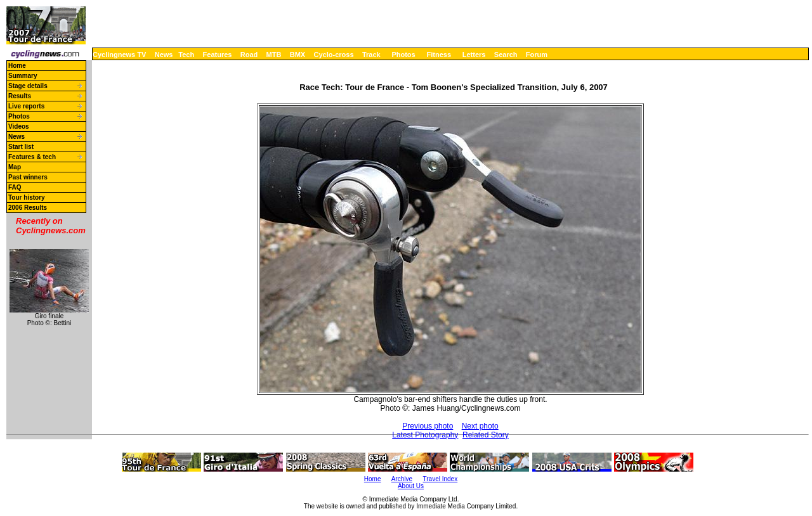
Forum (537, 55)
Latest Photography (425, 435)
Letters (474, 55)
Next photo (480, 426)
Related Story (486, 435)
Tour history (27, 197)
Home (17, 66)
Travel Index (441, 479)
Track (371, 55)
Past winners (28, 177)
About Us (411, 486)
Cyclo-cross (334, 55)
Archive (402, 479)
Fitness (439, 55)
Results (20, 96)
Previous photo (428, 426)
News (164, 55)
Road (249, 55)
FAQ (15, 187)
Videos (19, 126)
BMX (298, 55)
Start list (21, 147)
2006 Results (28, 208)
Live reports (26, 106)
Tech (186, 55)
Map (15, 167)
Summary (23, 76)
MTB (274, 55)
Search (506, 55)
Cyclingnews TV (119, 55)
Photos (403, 55)
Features (218, 55)
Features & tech (32, 157)
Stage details (28, 86)
